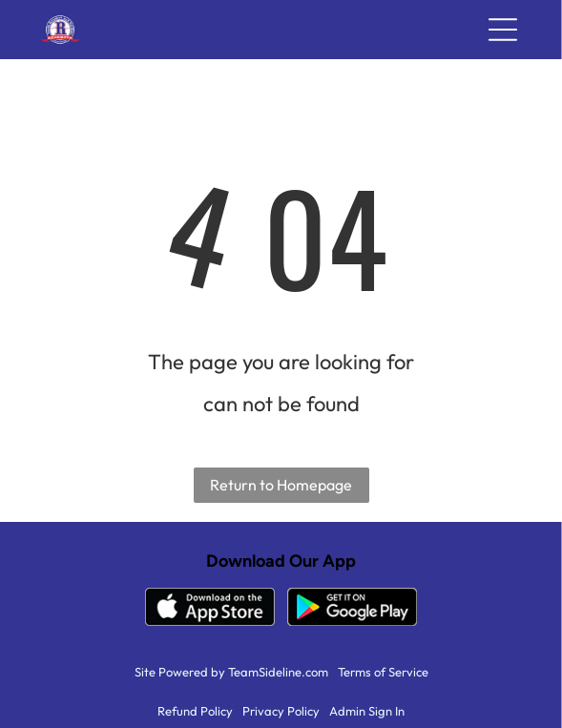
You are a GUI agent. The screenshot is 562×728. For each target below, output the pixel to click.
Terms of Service (383, 672)
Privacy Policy (281, 711)
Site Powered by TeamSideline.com (231, 672)
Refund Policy (195, 711)
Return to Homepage (281, 485)
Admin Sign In (367, 711)
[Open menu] (503, 30)
